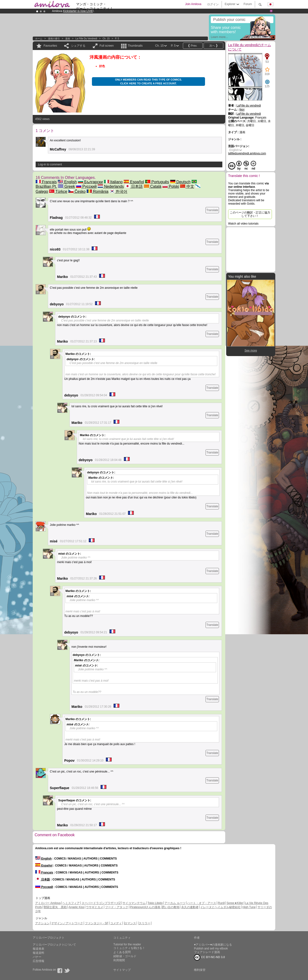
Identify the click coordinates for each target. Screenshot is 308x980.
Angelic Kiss (76, 907)
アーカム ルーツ (175, 903)
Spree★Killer (235, 903)
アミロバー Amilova (48, 903)
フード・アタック (117, 907)
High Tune (249, 907)
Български (90, 182)
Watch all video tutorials (243, 224)
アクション (42, 923)
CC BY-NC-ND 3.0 (209, 957)
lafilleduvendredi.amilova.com (247, 153)
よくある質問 (122, 952)
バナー (37, 957)
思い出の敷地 (171, 907)
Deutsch (180, 182)
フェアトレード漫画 (207, 952)
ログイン (213, 4)
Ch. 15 (106, 39)
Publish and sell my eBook (211, 949)
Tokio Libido (155, 903)
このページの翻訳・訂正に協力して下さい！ (250, 214)
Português (157, 182)
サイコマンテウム (134, 903)
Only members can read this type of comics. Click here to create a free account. (148, 82)
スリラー (145, 923)
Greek (66, 186)
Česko (77, 192)
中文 (187, 186)
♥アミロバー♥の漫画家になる (213, 945)
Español (134, 182)
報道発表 (38, 949)
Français (46, 182)
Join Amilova (193, 4)
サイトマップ (122, 970)
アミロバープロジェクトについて (54, 945)
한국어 (118, 192)
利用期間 (119, 960)
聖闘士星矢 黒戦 (55, 907)
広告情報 (38, 961)
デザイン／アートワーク (67, 923)
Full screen (107, 46)
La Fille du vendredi (86, 39)
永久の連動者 (190, 907)
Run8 (221, 903)
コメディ (116, 923)
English (67, 182)
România (97, 192)
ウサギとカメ (95, 907)
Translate (212, 210)
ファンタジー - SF (97, 923)
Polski (171, 186)
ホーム (39, 39)
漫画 (68, 39)
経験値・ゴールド (125, 956)
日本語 (134, 186)
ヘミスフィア (71, 903)
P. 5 (117, 39)
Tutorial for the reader (127, 944)
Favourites (50, 46)
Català (153, 186)
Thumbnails (135, 46)
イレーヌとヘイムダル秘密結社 (220, 907)
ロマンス (130, 923)
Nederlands (111, 186)
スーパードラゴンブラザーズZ (101, 903)
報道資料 (38, 953)
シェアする (78, 46)
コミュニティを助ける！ (129, 948)
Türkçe (58, 192)
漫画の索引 (54, 39)
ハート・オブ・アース (202, 903)
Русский (86, 186)
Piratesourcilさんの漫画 (145, 907)
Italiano (113, 182)
